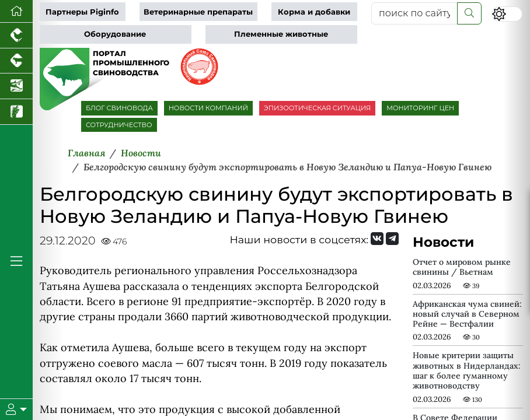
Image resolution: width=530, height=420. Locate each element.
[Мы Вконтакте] (377, 239)
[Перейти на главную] (16, 11)
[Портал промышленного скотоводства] (16, 61)
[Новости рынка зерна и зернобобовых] (16, 112)
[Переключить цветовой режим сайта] (507, 14)
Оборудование (115, 34)
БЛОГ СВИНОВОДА (119, 108)
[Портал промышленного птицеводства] (16, 36)
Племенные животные (281, 34)
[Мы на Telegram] (392, 239)
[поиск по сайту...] (414, 13)
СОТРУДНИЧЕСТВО (119, 125)
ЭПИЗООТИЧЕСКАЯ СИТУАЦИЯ (317, 108)
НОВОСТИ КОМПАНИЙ (208, 108)
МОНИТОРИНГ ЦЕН (420, 108)
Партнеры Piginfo (82, 12)
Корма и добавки (314, 12)
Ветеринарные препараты (198, 12)
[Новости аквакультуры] (16, 86)
